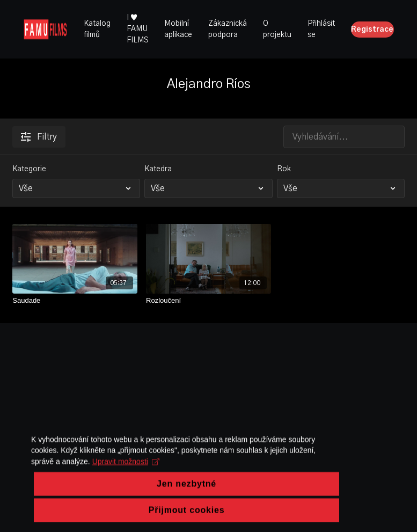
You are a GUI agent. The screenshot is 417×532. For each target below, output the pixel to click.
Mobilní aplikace (178, 29)
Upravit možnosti (66, 502)
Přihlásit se (321, 29)
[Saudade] (75, 301)
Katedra (158, 169)
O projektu (277, 29)
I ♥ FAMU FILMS (137, 29)
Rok (284, 169)
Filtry (39, 137)
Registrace (372, 30)
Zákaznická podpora (228, 29)
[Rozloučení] (209, 301)
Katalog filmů (97, 29)
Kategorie (29, 169)
